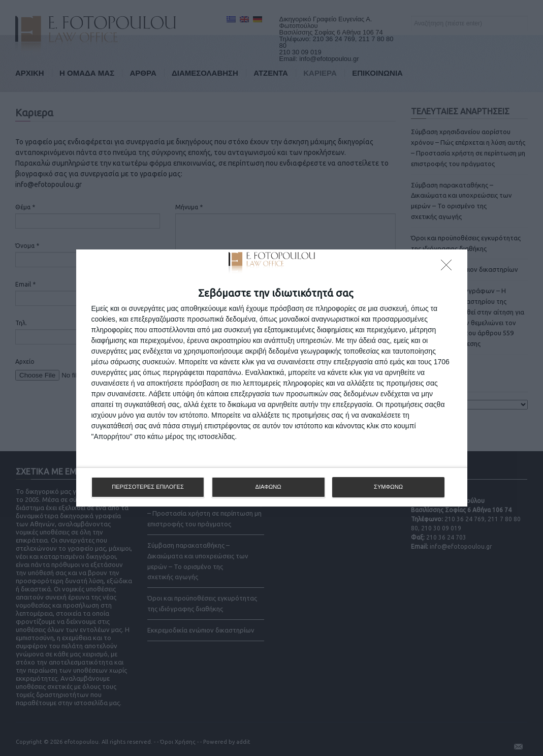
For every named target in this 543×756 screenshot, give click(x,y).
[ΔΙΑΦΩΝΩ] (449, 268)
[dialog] (272, 378)
